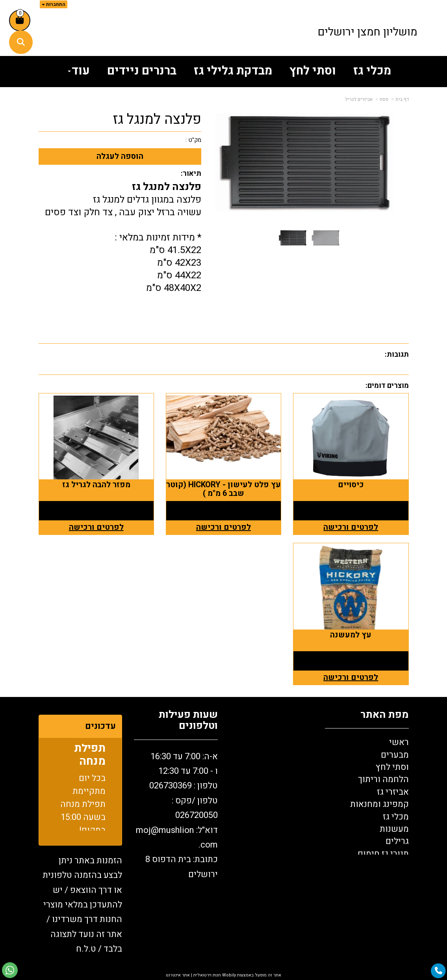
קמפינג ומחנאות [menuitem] (379, 804)
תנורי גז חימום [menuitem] (383, 854)
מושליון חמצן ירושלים (368, 32)
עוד (79, 71)
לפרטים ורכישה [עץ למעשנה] (351, 677)
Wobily (228, 975)
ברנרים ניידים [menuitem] (142, 71)
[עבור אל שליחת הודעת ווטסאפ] (10, 970)
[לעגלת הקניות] (20, 20)
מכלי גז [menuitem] (372, 71)
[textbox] (176, 818)
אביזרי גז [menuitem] (393, 792)
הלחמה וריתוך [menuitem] (383, 779)
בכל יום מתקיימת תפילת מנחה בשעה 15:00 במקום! (83, 806)
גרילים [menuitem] (397, 841)
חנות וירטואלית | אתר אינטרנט (193, 975)
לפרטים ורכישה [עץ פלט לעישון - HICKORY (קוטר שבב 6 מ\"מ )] (223, 527)
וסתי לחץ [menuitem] (313, 71)
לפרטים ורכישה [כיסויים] (351, 527)
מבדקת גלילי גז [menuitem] (233, 71)
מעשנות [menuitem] (394, 829)
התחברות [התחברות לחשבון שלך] (54, 4)
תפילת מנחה (90, 756)
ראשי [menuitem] (399, 742)
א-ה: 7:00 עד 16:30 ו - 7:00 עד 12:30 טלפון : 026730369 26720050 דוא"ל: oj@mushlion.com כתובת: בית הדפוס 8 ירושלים (177, 815)
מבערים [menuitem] (395, 755)
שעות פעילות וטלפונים (188, 720)
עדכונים (100, 726)
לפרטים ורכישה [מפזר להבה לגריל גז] (96, 527)
